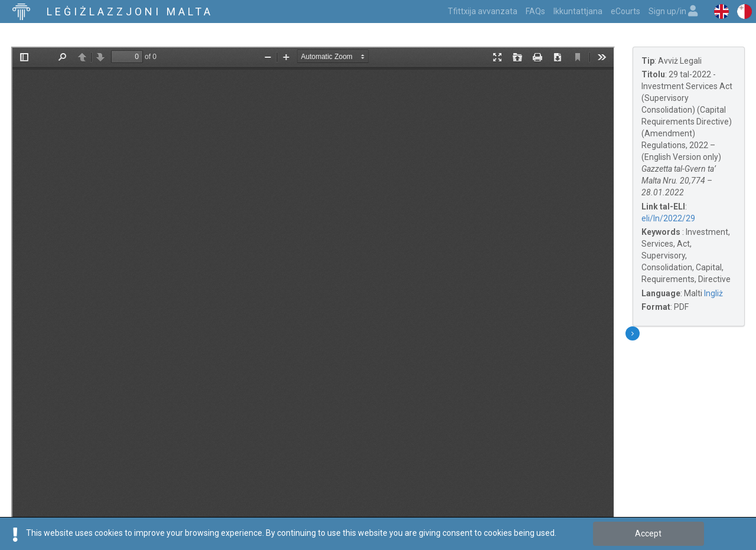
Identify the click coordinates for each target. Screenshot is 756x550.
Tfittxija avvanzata (483, 11)
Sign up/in (673, 11)
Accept (648, 533)
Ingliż (713, 293)
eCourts (625, 11)
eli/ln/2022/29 (668, 218)
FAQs (535, 11)
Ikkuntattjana (578, 11)
